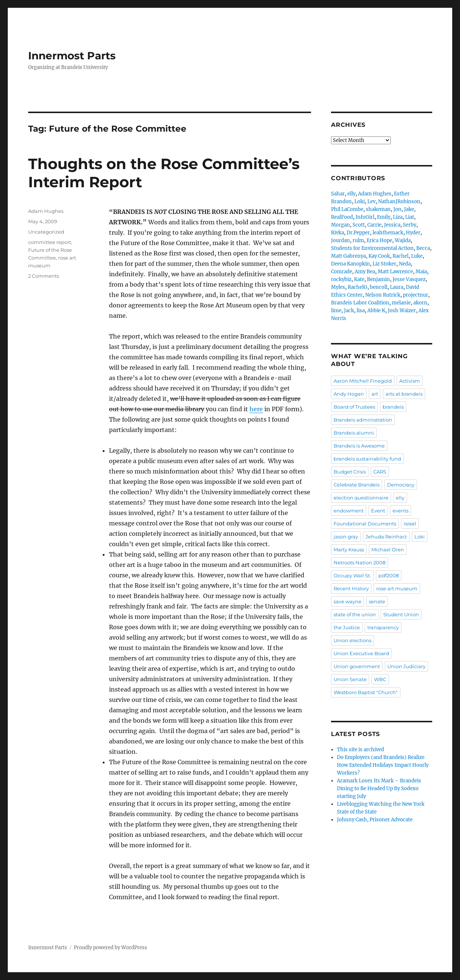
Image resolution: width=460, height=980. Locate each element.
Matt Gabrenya (348, 256)
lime (336, 311)
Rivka (337, 233)
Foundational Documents (365, 524)
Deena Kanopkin (350, 264)
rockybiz (341, 279)
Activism (410, 381)
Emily (384, 217)
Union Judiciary (406, 666)
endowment (349, 511)
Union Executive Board (361, 653)
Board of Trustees (354, 407)
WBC (380, 679)
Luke (417, 256)
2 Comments (44, 276)
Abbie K (376, 311)
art (375, 394)
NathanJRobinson (399, 202)
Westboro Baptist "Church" (366, 692)
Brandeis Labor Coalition (360, 303)
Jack (349, 311)
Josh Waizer (402, 311)
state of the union (355, 614)
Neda (405, 264)
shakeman (378, 209)
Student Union (401, 614)
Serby (410, 225)
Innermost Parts (72, 56)
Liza (398, 217)
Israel (410, 524)
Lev (371, 202)
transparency (383, 627)
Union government (357, 666)
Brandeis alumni (354, 433)
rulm (358, 240)
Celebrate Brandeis (357, 485)
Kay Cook (379, 256)
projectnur (416, 295)
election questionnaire (361, 498)
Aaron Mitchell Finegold (363, 381)
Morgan (340, 225)
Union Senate (350, 679)
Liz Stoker (384, 264)
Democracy (401, 485)
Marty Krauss (349, 550)
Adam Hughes (46, 211)
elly (351, 194)
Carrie (374, 225)
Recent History (351, 588)
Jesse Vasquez (409, 279)
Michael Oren (388, 550)
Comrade (342, 272)
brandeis (393, 407)
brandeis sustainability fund (367, 459)
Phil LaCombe (347, 209)
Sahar (338, 194)
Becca (423, 248)
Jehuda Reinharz (386, 537)
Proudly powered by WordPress (110, 948)
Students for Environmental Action (372, 248)
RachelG (358, 287)
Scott (359, 225)
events (401, 511)
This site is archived (360, 750)
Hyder (413, 233)
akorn (420, 303)
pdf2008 (389, 575)
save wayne (348, 601)
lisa (361, 311)
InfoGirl (365, 217)
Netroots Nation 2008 (360, 562)
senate (377, 601)
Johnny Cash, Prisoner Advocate (375, 820)
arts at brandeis (404, 394)
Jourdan (340, 240)
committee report (50, 242)
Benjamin (378, 279)
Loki (360, 202)
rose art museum (397, 588)
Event (378, 511)
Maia (421, 272)
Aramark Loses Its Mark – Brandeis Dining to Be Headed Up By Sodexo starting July (379, 788)
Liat (410, 217)
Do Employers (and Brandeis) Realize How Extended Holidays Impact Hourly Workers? (383, 765)
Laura (397, 287)
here (256, 409)
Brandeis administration (363, 420)
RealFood (342, 217)
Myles (338, 287)
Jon (397, 209)
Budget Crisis (350, 472)
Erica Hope (379, 240)
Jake (409, 209)
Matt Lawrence (395, 272)
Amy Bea (365, 272)
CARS (380, 472)
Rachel (401, 256)
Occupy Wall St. (352, 575)
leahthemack (388, 233)
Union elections (353, 640)
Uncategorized (46, 232)
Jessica (392, 225)
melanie (401, 303)
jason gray (346, 537)
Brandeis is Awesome (359, 446)
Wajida (403, 240)
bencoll (379, 287)
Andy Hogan (349, 394)
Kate (359, 279)
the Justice (347, 627)
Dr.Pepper (358, 233)
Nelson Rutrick (383, 295)
